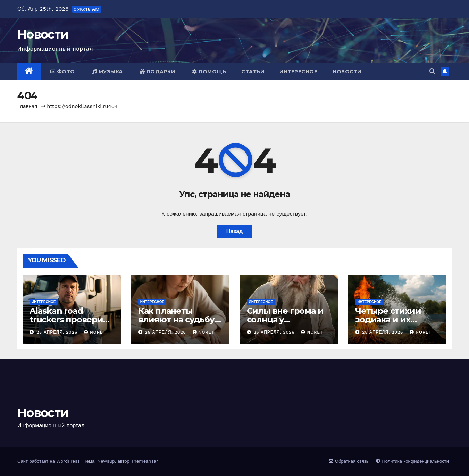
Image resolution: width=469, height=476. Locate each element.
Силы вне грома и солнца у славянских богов (285, 319)
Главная (27, 106)
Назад (234, 231)
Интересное (298, 72)
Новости (43, 34)
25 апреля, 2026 (58, 332)
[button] (432, 71)
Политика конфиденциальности (412, 461)
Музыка (107, 72)
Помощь (209, 72)
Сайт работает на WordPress (49, 461)
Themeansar (144, 461)
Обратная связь (349, 461)
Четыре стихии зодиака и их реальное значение (397, 319)
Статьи (253, 72)
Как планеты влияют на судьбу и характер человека (180, 319)
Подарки (158, 72)
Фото (63, 72)
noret (95, 332)
